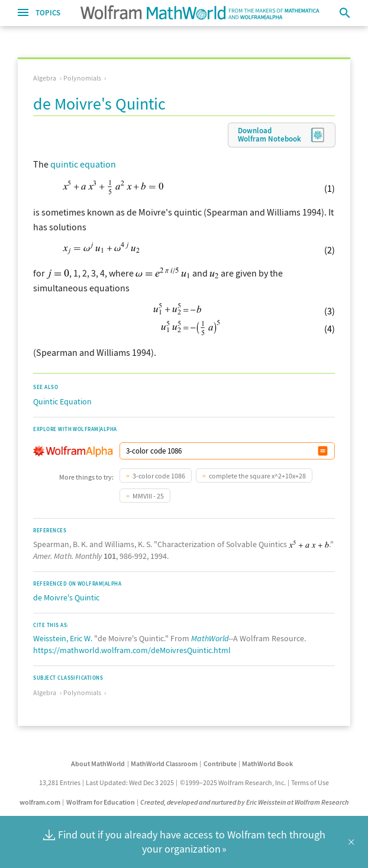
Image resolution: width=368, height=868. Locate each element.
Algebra (45, 78)
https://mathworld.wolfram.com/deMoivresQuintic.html (132, 650)
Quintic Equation (62, 401)
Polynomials (82, 78)
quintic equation (83, 164)
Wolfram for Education (101, 802)
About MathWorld (98, 763)
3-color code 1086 (159, 476)
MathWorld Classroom (164, 763)
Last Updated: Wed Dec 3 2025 (130, 782)
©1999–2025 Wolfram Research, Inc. (233, 782)
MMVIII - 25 (148, 496)
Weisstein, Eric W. (63, 638)
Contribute (220, 763)
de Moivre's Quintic (66, 597)
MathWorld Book (267, 763)
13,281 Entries (60, 782)
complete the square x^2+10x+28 (257, 476)
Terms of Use (310, 782)
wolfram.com (40, 802)
